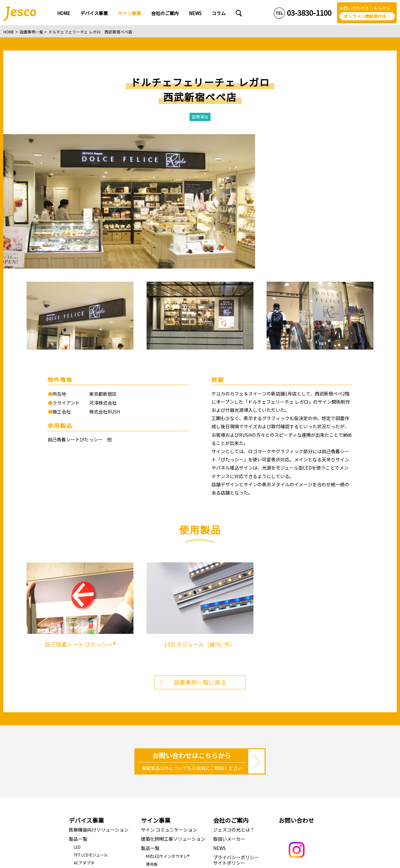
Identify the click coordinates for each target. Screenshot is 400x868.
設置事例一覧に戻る (200, 556)
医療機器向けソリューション (99, 703)
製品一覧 (78, 713)
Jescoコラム (226, 746)
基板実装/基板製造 (90, 767)
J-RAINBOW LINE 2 (162, 753)
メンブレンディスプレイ (95, 752)
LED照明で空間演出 (163, 769)
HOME (9, 32)
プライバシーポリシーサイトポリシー (236, 734)
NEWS (220, 722)
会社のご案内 (231, 694)
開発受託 (82, 760)
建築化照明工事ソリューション (173, 713)
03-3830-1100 (309, 13)
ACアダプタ (84, 736)
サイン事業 (156, 694)
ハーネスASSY (86, 775)
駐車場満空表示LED (163, 761)
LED (77, 721)
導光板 (152, 738)
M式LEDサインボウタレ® (168, 730)
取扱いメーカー (229, 713)
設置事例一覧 (31, 32)
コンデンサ (84, 783)
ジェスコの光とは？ (234, 703)
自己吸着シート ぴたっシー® (171, 785)
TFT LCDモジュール (91, 728)
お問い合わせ (296, 694)
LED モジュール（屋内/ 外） (171, 746)
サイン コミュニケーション (169, 703)
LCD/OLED (83, 744)
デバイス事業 (86, 694)
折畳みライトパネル (164, 777)
